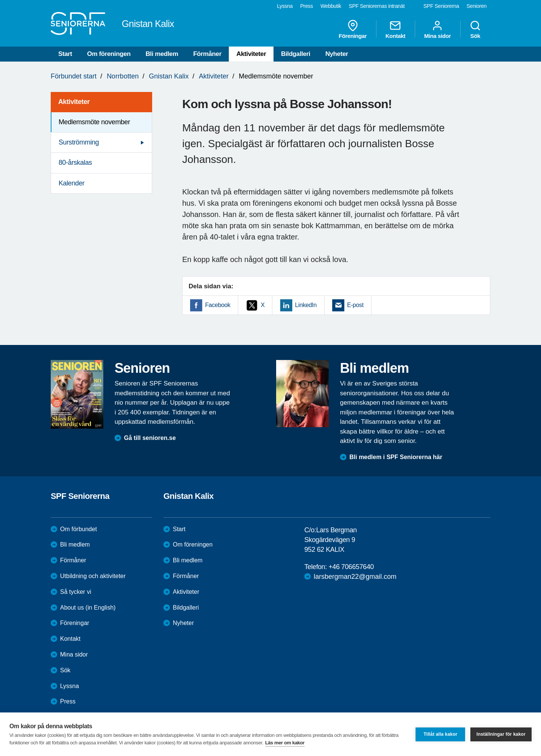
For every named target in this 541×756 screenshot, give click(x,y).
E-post (355, 305)
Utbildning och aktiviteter (93, 576)
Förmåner (207, 54)
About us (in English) (88, 608)
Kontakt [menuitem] (395, 29)
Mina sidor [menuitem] (437, 29)
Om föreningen (109, 54)
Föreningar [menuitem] (353, 29)
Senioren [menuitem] (477, 6)
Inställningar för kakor (501, 734)
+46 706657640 (351, 567)
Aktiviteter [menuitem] (74, 102)
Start (65, 54)
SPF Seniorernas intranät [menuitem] (377, 6)
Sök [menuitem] (475, 29)
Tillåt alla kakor (440, 734)
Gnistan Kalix (169, 76)
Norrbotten (123, 76)
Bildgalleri (296, 54)
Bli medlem (162, 54)
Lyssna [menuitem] (285, 6)
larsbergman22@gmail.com (355, 577)
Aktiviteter (251, 54)
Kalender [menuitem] (72, 183)
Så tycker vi (76, 592)
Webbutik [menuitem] (331, 6)
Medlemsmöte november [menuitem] (94, 122)
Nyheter (337, 54)
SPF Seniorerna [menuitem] (441, 6)
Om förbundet (79, 529)
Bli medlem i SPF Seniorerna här (396, 457)
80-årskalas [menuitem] (75, 163)
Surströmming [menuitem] (79, 142)
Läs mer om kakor (285, 743)
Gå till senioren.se (150, 438)
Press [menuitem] (307, 6)
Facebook (218, 305)
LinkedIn (306, 305)
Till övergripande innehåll (0, 0)
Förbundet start (74, 76)
